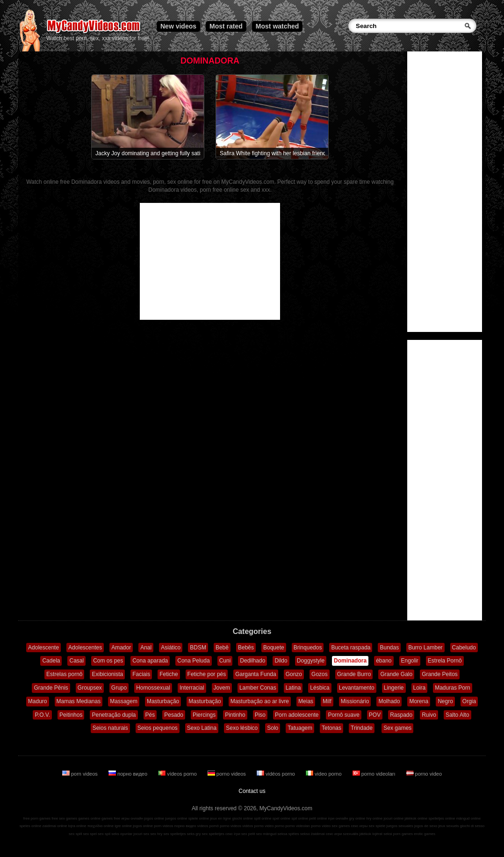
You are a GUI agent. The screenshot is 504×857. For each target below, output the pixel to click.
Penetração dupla (114, 715)
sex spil (104, 834)
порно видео (129, 774)
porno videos (227, 774)
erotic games (425, 834)
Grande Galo (396, 674)
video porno (324, 774)
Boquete (274, 648)
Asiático (171, 648)
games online (89, 818)
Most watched (277, 26)
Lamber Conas (258, 688)
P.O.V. (42, 715)
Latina (293, 688)
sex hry (156, 834)
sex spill (75, 834)
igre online (123, 826)
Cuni (225, 661)
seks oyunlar (122, 834)
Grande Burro (354, 674)
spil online (300, 818)
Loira (420, 688)
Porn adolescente (297, 715)
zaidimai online (55, 826)
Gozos (320, 674)
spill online (263, 818)
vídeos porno (178, 774)
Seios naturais (110, 728)
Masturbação (163, 701)
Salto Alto (457, 715)
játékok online (416, 818)
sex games (341, 826)
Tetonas (331, 728)
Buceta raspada (351, 648)
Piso (260, 715)
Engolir (410, 661)
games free (111, 818)
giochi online (243, 818)
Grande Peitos (440, 674)
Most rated (226, 26)
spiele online (199, 818)
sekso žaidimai (312, 834)
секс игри (334, 834)
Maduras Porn (452, 688)
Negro (445, 701)
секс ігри (233, 834)
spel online (281, 818)
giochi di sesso (472, 826)
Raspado (401, 715)
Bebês (246, 648)
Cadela (51, 661)
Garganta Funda (256, 674)
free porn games (37, 818)
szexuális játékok (357, 834)
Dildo (281, 661)
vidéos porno (277, 774)
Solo (273, 728)
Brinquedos (308, 648)
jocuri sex (141, 834)
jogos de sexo (426, 826)
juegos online (176, 818)
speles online (31, 826)
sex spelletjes (174, 834)
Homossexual (153, 688)
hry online (374, 818)
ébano (384, 661)
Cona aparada (150, 661)
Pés (150, 715)
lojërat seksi (382, 834)
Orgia (469, 701)
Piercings (204, 715)
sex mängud (266, 834)
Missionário (355, 701)
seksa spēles (288, 834)
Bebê (222, 648)
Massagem (124, 701)
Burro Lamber (425, 648)
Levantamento (357, 688)
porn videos (81, 774)
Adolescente (43, 648)
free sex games (64, 818)
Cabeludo (464, 648)
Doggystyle (311, 661)
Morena (419, 701)
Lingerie (394, 688)
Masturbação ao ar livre (260, 701)
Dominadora (350, 661)
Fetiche (169, 674)
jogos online (154, 818)
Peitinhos (71, 715)
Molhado (389, 701)
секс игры (359, 826)
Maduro (38, 701)
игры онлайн (132, 818)
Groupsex (90, 688)
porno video (424, 774)
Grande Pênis (51, 688)
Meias (306, 701)
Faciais (141, 674)
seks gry (194, 834)
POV (375, 715)
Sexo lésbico (242, 728)
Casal (76, 661)
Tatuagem (300, 728)
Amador (121, 648)
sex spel (90, 834)
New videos (178, 26)
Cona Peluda (193, 661)
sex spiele (377, 826)
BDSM (198, 648)
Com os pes (108, 661)
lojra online (77, 826)
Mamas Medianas (79, 701)
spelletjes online (442, 818)
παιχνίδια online (101, 826)
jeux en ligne (220, 818)
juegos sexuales (400, 826)
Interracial (192, 688)
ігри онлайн (338, 818)
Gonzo (294, 674)
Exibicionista (107, 674)
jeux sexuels (449, 826)
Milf (327, 701)
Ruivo (429, 715)
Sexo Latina (202, 728)
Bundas (389, 648)
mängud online (468, 818)
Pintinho (235, 715)
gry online (357, 818)
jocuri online (393, 818)
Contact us (252, 791)
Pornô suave (343, 715)
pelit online (318, 818)
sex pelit (248, 834)
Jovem (222, 688)
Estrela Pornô (445, 661)
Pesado (174, 715)
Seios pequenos (158, 728)
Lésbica (320, 688)
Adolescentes (85, 648)
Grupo (119, 688)
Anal (146, 648)
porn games (403, 834)
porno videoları (375, 774)
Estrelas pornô (64, 674)
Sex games (397, 728)
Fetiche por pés (207, 674)
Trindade (362, 728)
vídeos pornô (208, 826)
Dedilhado (252, 661)
